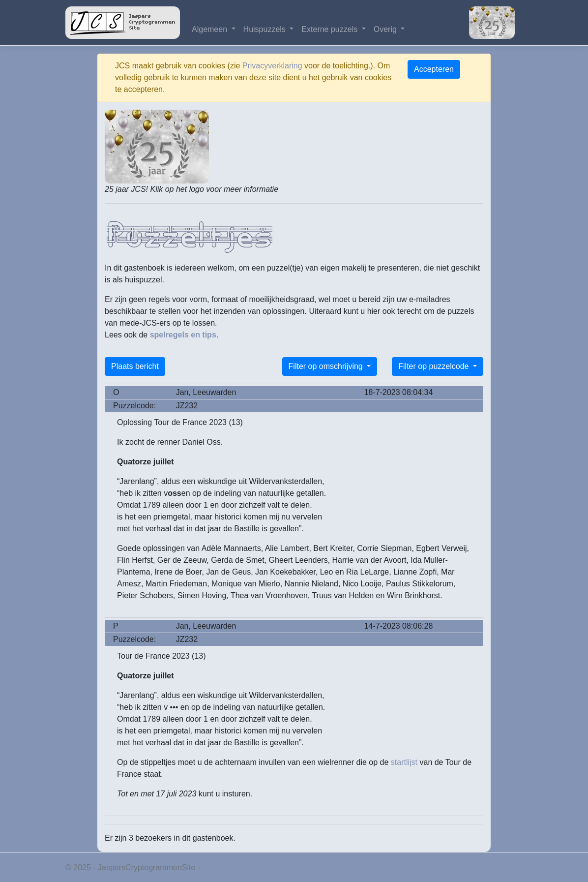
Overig (386, 29)
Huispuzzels (266, 29)
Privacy (215, 867)
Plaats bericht (135, 366)
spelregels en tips (183, 335)
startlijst (404, 762)
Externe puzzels (330, 29)
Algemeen (211, 29)
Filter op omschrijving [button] (327, 366)
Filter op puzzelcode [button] (435, 366)
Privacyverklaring (272, 66)
